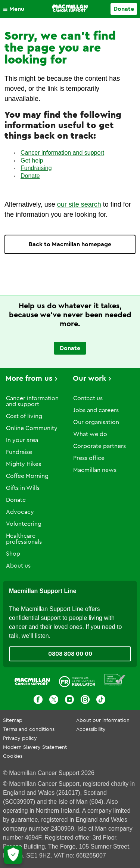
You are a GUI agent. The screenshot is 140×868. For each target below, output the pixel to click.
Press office (89, 458)
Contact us (88, 398)
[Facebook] (38, 699)
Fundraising (36, 168)
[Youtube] (69, 699)
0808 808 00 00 (70, 654)
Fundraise (19, 452)
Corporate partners (99, 446)
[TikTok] (101, 699)
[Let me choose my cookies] (13, 855)
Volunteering (24, 524)
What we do (90, 434)
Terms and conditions (29, 729)
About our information (103, 720)
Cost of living (24, 416)
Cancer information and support (62, 153)
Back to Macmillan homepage (70, 244)
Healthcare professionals (24, 539)
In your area (22, 440)
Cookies (13, 756)
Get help (32, 160)
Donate (30, 176)
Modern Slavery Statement (35, 747)
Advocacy (20, 512)
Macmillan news (95, 470)
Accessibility (91, 729)
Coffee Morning (27, 476)
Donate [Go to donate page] (124, 9)
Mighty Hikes (24, 464)
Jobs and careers (96, 410)
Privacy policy (20, 738)
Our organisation (96, 422)
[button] (15, 9)
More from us (29, 379)
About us (18, 566)
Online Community (32, 428)
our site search (79, 204)
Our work (89, 379)
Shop (13, 554)
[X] (54, 699)
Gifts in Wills (23, 488)
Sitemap (13, 720)
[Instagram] (85, 699)
